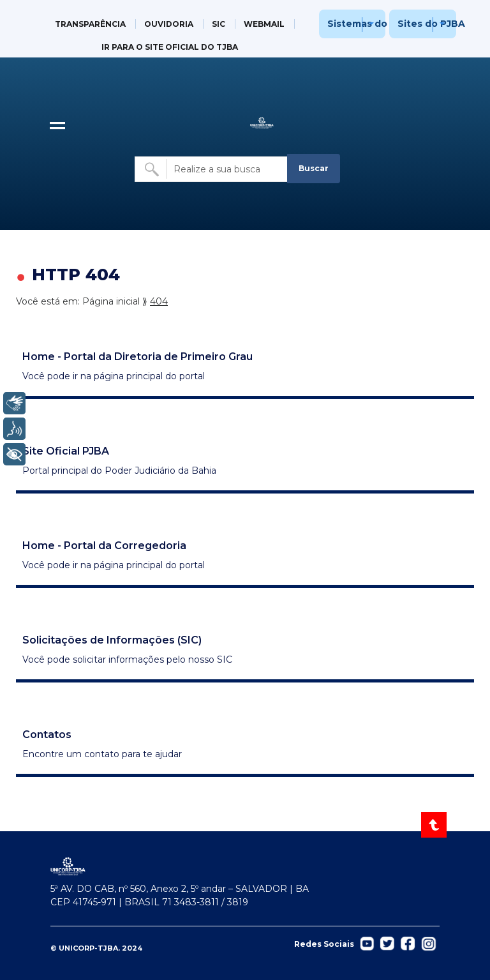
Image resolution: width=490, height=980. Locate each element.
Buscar (314, 168)
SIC (219, 24)
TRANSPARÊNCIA (90, 24)
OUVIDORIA (169, 24)
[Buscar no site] (212, 169)
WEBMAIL (264, 24)
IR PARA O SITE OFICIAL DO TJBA (170, 47)
